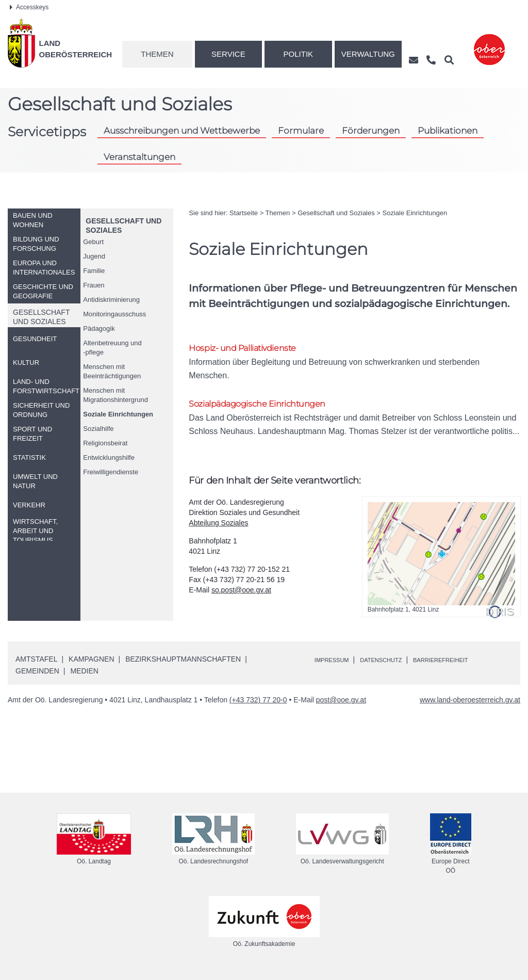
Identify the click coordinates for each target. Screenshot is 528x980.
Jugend (94, 256)
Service (228, 54)
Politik (299, 54)
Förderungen (371, 131)
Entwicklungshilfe (109, 457)
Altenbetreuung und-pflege (112, 348)
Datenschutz (396, 665)
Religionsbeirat (105, 443)
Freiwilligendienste (111, 472)
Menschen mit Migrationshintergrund (115, 395)
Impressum (336, 665)
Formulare (301, 131)
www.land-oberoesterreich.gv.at (470, 705)
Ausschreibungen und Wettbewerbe (182, 131)
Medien (84, 677)
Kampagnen (91, 665)
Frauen (94, 285)
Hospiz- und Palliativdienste (253, 349)
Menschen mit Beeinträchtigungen (112, 371)
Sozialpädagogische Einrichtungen (271, 407)
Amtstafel (36, 665)
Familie (94, 271)
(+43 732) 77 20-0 (258, 705)
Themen (157, 54)
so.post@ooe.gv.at (241, 596)
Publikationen (448, 131)
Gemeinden (37, 677)
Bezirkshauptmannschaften (183, 665)
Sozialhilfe (98, 429)
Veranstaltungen (139, 157)
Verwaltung (368, 54)
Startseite (244, 213)
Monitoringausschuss (114, 314)
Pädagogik (99, 328)
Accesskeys (29, 7)
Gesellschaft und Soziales (336, 213)
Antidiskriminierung (111, 300)
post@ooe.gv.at (341, 705)
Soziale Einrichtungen (118, 414)
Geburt (93, 242)
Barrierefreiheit (468, 665)
